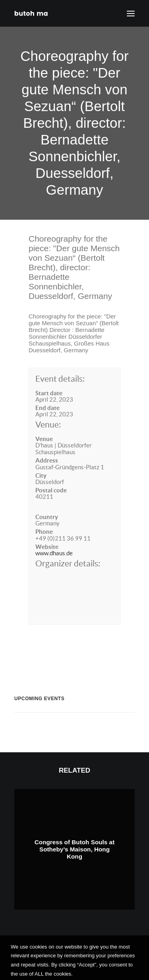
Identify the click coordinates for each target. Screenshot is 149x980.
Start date (49, 393)
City (41, 475)
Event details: (60, 379)
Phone (44, 532)
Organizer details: (68, 563)
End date (47, 408)
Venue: (48, 425)
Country (47, 517)
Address (47, 460)
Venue (44, 439)
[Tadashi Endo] (32, 13)
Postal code (51, 490)
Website (47, 547)
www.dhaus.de (54, 553)
